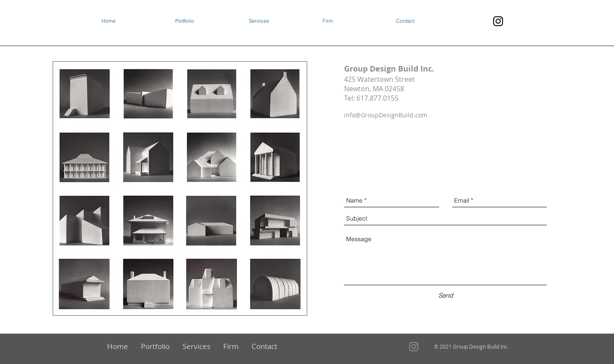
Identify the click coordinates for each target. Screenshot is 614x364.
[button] (208, 21)
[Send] (446, 295)
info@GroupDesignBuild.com (386, 115)
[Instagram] (498, 21)
